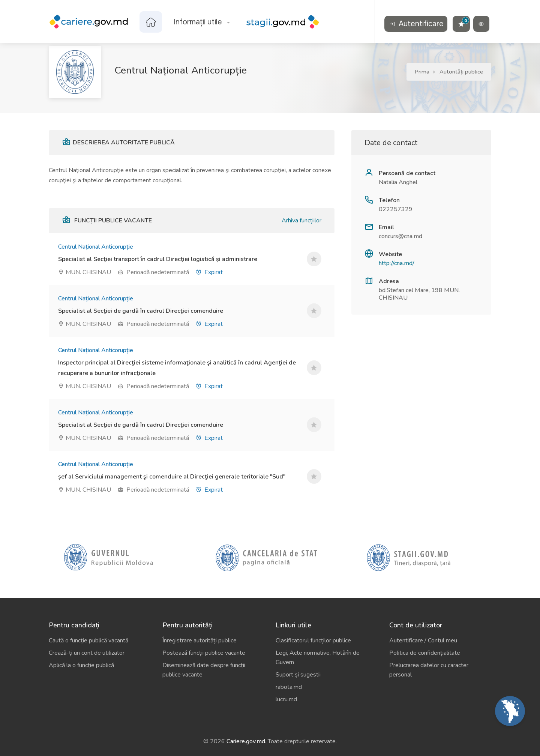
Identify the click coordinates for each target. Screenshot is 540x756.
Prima (422, 72)
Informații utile (198, 22)
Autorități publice (461, 72)
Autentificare (417, 24)
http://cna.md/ (397, 263)
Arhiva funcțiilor (301, 220)
